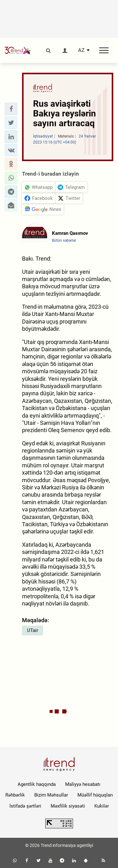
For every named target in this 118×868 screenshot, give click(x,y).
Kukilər (102, 806)
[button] (11, 109)
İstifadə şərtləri (25, 806)
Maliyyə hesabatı (83, 784)
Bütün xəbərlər (64, 240)
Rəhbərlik (15, 795)
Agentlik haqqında (37, 784)
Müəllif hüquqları (95, 795)
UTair (33, 630)
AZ (81, 50)
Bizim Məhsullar (51, 795)
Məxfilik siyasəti (68, 806)
